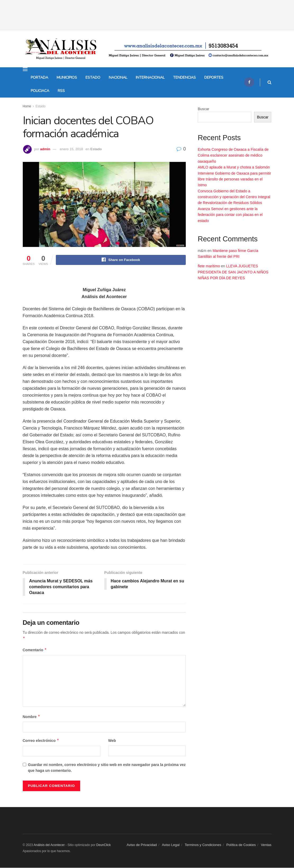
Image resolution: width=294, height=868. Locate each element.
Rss (61, 91)
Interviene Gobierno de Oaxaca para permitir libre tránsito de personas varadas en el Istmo (234, 179)
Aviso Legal (171, 845)
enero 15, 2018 (71, 149)
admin (45, 149)
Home (27, 106)
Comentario (35, 650)
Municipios (67, 77)
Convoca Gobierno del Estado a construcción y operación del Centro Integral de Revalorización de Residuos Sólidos (234, 197)
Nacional (118, 77)
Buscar (203, 109)
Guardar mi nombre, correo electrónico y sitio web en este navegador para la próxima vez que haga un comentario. (107, 768)
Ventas (266, 845)
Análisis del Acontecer (50, 845)
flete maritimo (209, 266)
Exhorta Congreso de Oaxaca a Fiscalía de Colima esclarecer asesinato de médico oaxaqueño (233, 155)
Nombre (31, 717)
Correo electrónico (41, 741)
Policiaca (40, 91)
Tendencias (184, 77)
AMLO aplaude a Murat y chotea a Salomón (234, 167)
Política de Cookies (241, 845)
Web (112, 741)
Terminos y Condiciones (203, 845)
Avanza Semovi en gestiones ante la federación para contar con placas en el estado (230, 215)
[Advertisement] (147, 8)
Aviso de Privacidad (142, 845)
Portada (39, 77)
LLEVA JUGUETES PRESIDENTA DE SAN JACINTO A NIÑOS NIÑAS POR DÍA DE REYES (233, 272)
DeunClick (104, 845)
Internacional (150, 77)
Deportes (214, 77)
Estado (93, 77)
